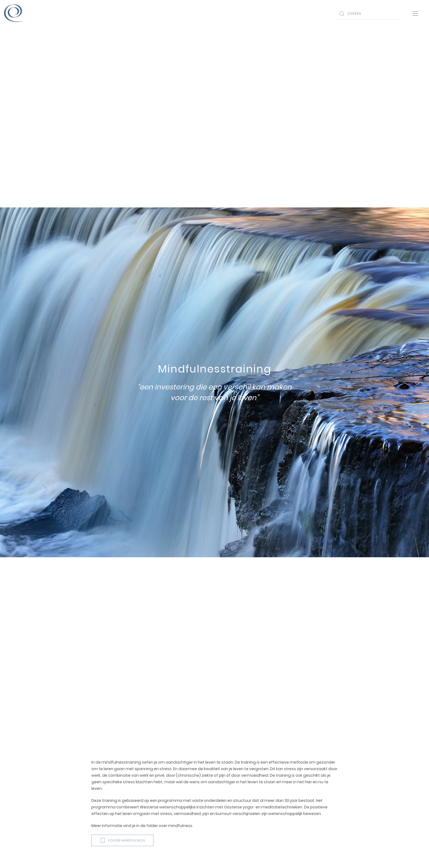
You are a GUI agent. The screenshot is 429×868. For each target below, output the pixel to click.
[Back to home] (14, 14)
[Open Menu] (415, 14)
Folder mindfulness (122, 840)
